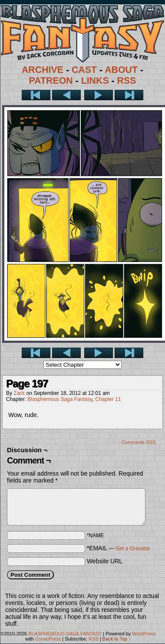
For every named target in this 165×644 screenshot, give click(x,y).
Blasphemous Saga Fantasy (60, 399)
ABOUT (121, 70)
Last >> (129, 95)
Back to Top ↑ (117, 639)
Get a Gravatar (133, 549)
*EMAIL (119, 548)
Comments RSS (139, 442)
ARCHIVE (43, 70)
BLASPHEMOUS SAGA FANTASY (65, 634)
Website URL (105, 561)
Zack (19, 393)
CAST (84, 70)
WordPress (144, 634)
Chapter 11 (108, 399)
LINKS (95, 81)
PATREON (51, 81)
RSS (127, 81)
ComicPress (48, 639)
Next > (99, 95)
